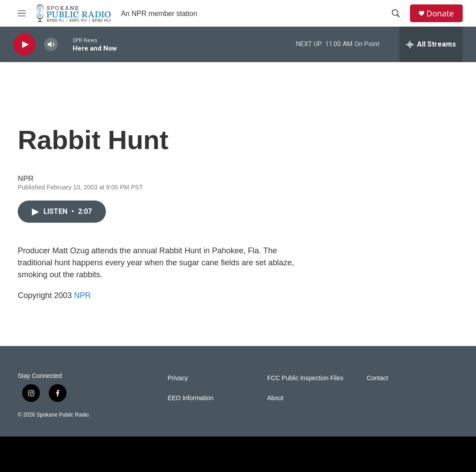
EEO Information (191, 398)
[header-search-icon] (396, 13)
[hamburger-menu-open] (22, 13)
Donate (440, 14)
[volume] (51, 45)
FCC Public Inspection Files (305, 378)
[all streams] (431, 44)
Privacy (178, 378)
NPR (82, 295)
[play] (24, 45)
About (275, 398)
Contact (377, 378)
